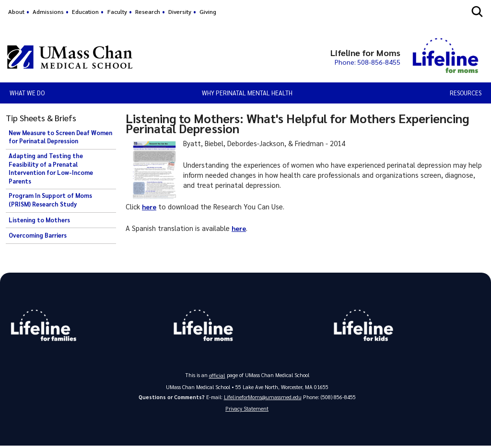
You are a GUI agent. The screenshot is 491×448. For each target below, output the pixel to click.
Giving (208, 11)
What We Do (27, 93)
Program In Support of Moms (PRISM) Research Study (50, 200)
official (217, 376)
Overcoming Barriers (38, 235)
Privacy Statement (247, 410)
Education (85, 11)
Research (148, 11)
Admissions (48, 11)
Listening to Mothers (39, 220)
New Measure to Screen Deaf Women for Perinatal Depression (60, 137)
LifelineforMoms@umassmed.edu (263, 398)
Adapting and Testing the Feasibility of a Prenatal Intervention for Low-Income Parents (51, 168)
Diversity (180, 11)
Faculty (117, 11)
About (16, 11)
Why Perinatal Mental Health (247, 93)
